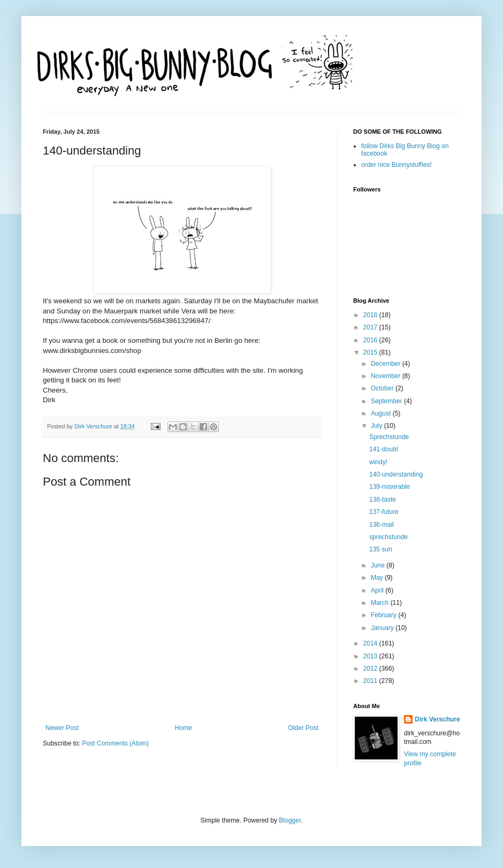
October (383, 388)
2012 (371, 669)
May (378, 578)
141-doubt (384, 449)
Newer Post (62, 728)
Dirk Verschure (94, 426)
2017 (371, 327)
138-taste (383, 500)
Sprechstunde (389, 437)
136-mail (382, 525)
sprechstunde (388, 537)
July (378, 426)
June (379, 565)
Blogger (290, 820)
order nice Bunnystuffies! (397, 165)
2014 (371, 643)
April (378, 590)
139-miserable (390, 487)
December (387, 364)
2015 (371, 352)
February (384, 615)
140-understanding (396, 474)
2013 (371, 656)
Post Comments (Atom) (115, 743)
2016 (371, 340)
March (381, 603)
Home (184, 728)
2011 (371, 681)
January (383, 628)
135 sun (381, 549)
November (387, 376)
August (382, 413)
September (387, 401)
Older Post (303, 728)
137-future (384, 512)
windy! (378, 462)
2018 (371, 315)
